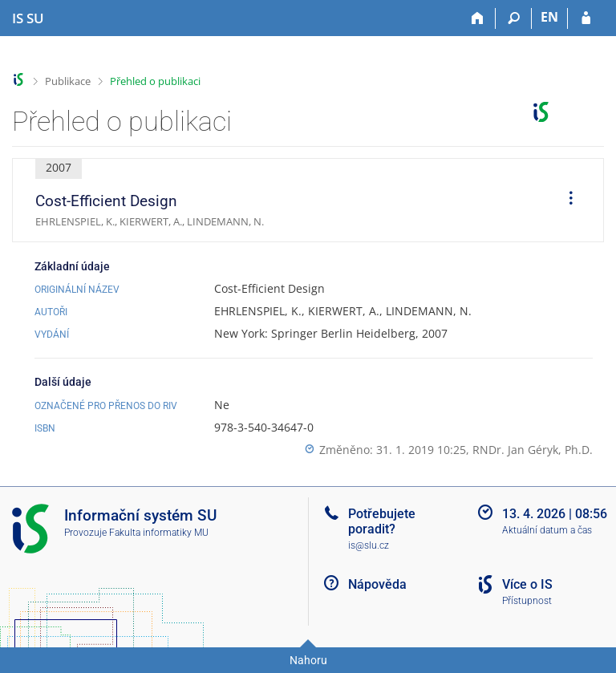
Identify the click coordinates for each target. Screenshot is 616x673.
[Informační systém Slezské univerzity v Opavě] (28, 18)
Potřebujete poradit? (382, 521)
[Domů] (478, 18)
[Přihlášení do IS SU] (586, 18)
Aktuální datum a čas (547, 530)
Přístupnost (527, 601)
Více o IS (527, 584)
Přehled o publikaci (155, 81)
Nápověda (377, 584)
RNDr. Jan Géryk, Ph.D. (533, 450)
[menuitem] (565, 201)
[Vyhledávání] (514, 18)
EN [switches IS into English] (549, 17)
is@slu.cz (369, 545)
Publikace (68, 81)
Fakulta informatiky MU (159, 533)
